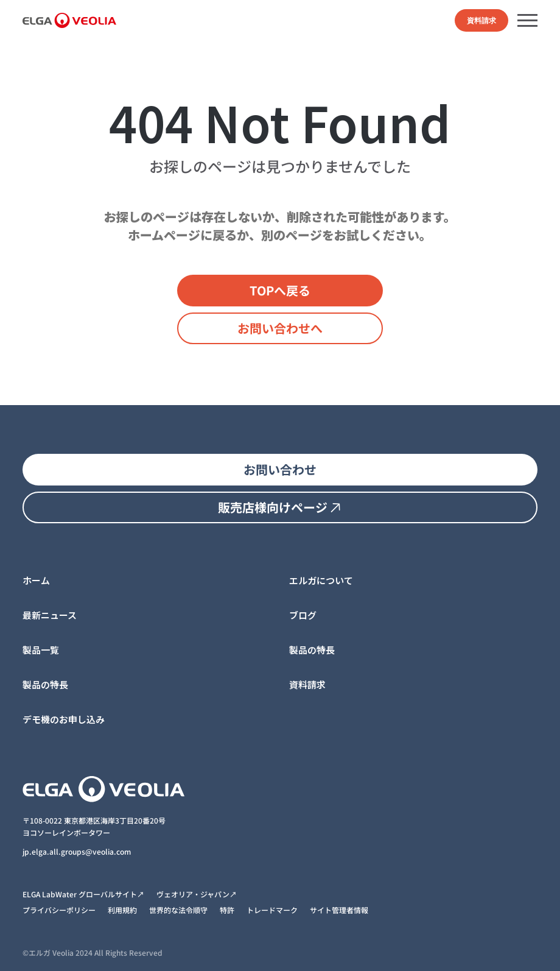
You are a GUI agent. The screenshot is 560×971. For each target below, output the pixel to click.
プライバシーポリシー (59, 910)
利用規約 (122, 910)
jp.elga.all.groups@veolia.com (78, 851)
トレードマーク (272, 910)
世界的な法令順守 (178, 910)
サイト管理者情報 (339, 910)
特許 (227, 910)
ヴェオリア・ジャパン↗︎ (197, 894)
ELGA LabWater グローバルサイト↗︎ (83, 894)
